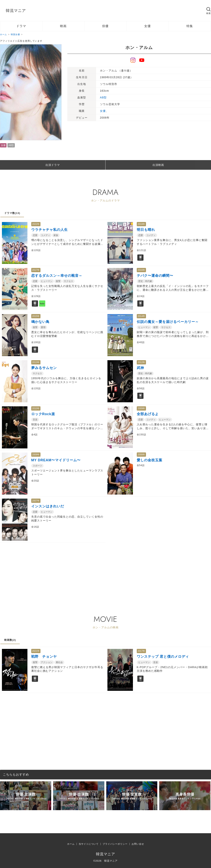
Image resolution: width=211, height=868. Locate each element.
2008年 (141, 455)
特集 (190, 26)
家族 (56, 235)
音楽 (35, 420)
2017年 (36, 270)
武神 (140, 368)
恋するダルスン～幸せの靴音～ (57, 276)
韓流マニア (16, 11)
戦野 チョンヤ (44, 657)
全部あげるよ (148, 414)
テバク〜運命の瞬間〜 (155, 276)
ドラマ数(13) (12, 213)
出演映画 (158, 165)
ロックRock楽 (43, 414)
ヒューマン (47, 281)
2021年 (36, 651)
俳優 (105, 26)
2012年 (141, 362)
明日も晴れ (146, 230)
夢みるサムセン (44, 368)
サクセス (68, 281)
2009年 (141, 408)
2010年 (36, 408)
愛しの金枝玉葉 (150, 460)
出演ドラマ (53, 165)
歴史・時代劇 (145, 281)
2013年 (36, 362)
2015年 (36, 316)
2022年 (36, 224)
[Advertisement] (98, 570)
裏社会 (59, 662)
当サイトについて (89, 844)
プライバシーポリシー (115, 844)
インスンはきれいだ (48, 506)
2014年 (141, 316)
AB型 (11, 145)
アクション (47, 662)
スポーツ (37, 466)
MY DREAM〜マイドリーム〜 (56, 460)
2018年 (141, 224)
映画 (63, 26)
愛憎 (43, 327)
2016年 (141, 270)
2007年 (36, 501)
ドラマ (21, 26)
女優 (148, 26)
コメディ (45, 235)
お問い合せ (138, 844)
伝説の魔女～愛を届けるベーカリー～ (168, 322)
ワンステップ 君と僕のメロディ (163, 657)
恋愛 (35, 235)
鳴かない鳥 (40, 322)
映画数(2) (10, 640)
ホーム (71, 844)
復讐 (58, 281)
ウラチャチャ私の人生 (49, 230)
